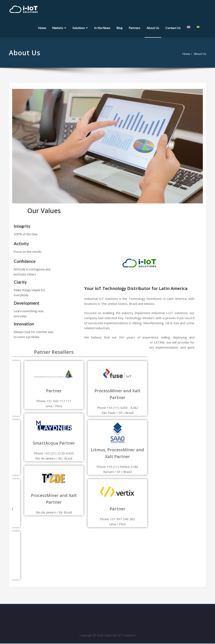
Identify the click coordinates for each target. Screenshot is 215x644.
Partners (134, 28)
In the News (102, 28)
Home (42, 28)
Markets (59, 28)
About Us (153, 28)
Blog (119, 28)
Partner (43, 509)
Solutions (80, 28)
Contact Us (173, 28)
